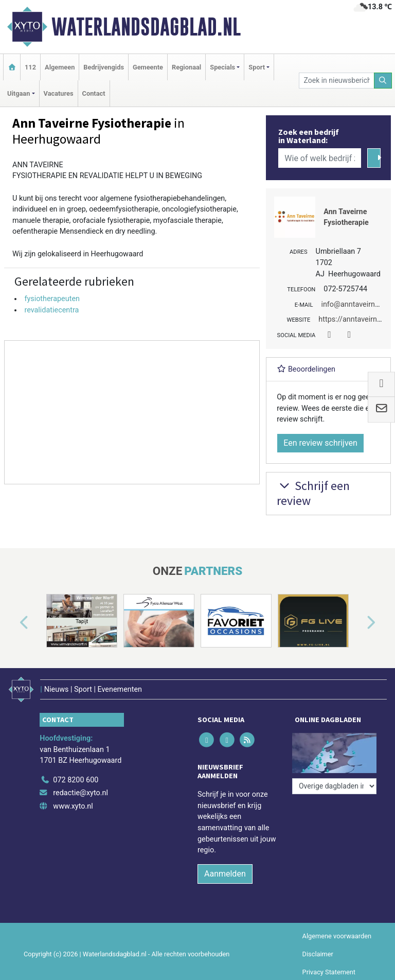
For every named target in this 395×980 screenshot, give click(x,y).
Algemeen (60, 67)
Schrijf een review (313, 493)
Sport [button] (257, 67)
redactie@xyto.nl (80, 793)
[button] (12, 623)
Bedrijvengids (104, 67)
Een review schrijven (320, 443)
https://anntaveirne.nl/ (355, 319)
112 (30, 67)
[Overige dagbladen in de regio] (334, 786)
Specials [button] (222, 67)
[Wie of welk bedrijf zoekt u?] (319, 158)
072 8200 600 (76, 780)
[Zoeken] (383, 81)
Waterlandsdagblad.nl (146, 27)
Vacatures (59, 93)
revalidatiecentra (51, 310)
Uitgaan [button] (19, 93)
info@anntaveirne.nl (354, 304)
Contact (94, 93)
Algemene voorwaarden (337, 936)
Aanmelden (225, 874)
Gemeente (148, 67)
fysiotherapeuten (52, 299)
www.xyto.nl (73, 806)
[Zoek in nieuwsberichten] (336, 81)
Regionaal (186, 67)
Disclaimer (318, 954)
